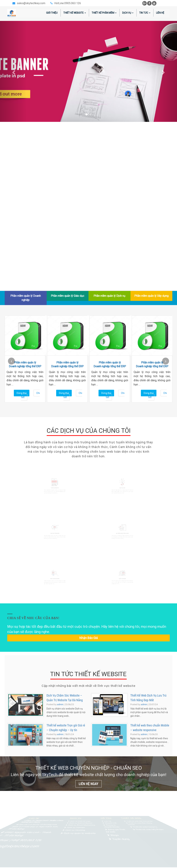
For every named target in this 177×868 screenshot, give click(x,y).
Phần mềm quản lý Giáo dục (67, 296)
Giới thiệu (52, 13)
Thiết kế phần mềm (104, 13)
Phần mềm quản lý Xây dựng (151, 296)
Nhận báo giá (88, 638)
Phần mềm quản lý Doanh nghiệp (26, 298)
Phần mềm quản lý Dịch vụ (109, 296)
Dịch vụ (128, 13)
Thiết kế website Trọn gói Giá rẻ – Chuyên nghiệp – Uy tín (66, 728)
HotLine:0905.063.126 (68, 3)
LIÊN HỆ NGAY (88, 784)
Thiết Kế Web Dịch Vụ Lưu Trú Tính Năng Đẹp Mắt (148, 698)
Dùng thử (22, 393)
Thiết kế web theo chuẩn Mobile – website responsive (150, 728)
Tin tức (145, 13)
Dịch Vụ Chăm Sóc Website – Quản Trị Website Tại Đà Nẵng (65, 698)
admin (60, 704)
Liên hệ (160, 13)
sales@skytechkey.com (31, 3)
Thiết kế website (75, 13)
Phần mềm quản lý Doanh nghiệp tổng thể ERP (25, 364)
